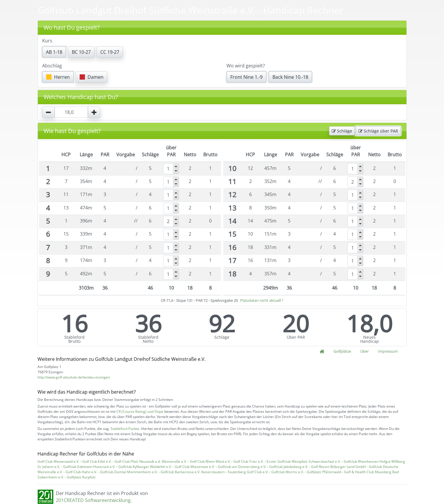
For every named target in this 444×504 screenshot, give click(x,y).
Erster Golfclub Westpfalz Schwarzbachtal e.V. (304, 461)
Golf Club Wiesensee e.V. (195, 467)
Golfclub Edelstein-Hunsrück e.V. (89, 467)
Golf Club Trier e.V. (249, 461)
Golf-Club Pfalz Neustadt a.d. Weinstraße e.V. (151, 461)
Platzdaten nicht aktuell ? (262, 300)
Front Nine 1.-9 (246, 77)
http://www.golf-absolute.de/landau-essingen (74, 377)
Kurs (47, 41)
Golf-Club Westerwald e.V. (58, 461)
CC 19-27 (110, 52)
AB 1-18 (54, 52)
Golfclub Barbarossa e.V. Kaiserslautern (193, 472)
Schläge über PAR (378, 131)
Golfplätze (342, 351)
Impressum (388, 351)
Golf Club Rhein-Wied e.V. (210, 461)
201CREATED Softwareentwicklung (93, 500)
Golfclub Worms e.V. (288, 472)
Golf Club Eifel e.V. (97, 461)
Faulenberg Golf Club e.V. (248, 472)
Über (364, 351)
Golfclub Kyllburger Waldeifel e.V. (145, 467)
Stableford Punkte (125, 429)
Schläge (342, 131)
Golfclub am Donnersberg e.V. (242, 467)
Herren (58, 77)
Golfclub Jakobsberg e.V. (289, 467)
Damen (91, 77)
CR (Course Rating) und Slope (140, 411)
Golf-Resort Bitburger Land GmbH (338, 467)
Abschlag (52, 66)
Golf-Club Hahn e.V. (81, 472)
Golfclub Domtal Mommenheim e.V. (129, 472)
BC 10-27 (81, 52)
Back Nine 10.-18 (290, 77)
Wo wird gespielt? (246, 66)
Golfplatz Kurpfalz (81, 477)
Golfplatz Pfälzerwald (324, 472)
